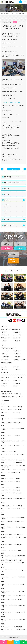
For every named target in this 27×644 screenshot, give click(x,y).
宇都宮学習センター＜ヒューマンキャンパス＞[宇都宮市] (14, 429)
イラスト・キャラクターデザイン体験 (12, 102)
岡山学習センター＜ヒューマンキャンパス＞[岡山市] (14, 571)
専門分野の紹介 (6, 338)
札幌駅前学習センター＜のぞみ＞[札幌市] (12, 410)
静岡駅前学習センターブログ (12, 183)
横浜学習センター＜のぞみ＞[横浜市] (11, 481)
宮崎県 (3, 610)
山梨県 (3, 496)
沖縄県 (3, 624)
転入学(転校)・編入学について (9, 348)
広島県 (3, 553)
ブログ (6, 213)
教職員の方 (5, 386)
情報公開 (4, 332)
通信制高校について (19, 332)
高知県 (3, 581)
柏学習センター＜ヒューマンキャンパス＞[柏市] (13, 454)
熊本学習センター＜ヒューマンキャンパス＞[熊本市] (14, 606)
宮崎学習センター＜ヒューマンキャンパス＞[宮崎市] (14, 613)
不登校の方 (17, 386)
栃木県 (3, 425)
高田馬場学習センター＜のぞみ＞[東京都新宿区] (14, 460)
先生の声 (7, 194)
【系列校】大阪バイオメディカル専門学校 (11, 394)
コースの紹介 (18, 335)
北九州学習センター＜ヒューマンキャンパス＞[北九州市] (14, 592)
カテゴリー (7, 200)
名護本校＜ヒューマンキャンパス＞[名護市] (12, 627)
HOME (2, 13)
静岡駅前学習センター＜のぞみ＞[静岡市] (12, 506)
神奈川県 (3, 476)
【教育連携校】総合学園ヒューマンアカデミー (13, 397)
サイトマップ (5, 373)
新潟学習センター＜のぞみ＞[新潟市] (11, 487)
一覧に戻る (13, 169)
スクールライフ (6, 351)
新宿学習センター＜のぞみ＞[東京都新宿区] (13, 463)
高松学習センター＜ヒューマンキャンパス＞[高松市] (14, 578)
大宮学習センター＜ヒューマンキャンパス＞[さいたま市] (14, 442)
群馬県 (3, 433)
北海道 (3, 404)
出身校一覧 (17, 341)
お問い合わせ (18, 370)
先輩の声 (7, 188)
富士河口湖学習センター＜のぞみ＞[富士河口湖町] (13, 499)
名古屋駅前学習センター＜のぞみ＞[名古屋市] (13, 522)
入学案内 (4, 345)
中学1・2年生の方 (6, 377)
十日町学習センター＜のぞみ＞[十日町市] (12, 493)
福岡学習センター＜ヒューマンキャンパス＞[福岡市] (14, 596)
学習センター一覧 (10, 13)
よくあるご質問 (6, 357)
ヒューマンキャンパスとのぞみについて (11, 329)
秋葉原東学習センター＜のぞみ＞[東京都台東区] (14, 470)
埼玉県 (3, 438)
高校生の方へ (5, 380)
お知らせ (7, 205)
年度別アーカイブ (9, 225)
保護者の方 (17, 383)
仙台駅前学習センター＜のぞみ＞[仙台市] (12, 423)
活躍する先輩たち (6, 354)
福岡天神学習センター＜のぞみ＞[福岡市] (12, 600)
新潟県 (3, 484)
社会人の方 (5, 383)
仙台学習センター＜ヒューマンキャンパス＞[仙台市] (14, 419)
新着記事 (7, 219)
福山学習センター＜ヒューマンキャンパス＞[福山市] (14, 564)
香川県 (3, 574)
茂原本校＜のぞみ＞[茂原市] (9, 451)
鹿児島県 (3, 617)
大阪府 (3, 532)
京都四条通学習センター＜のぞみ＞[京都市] (13, 544)
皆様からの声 (18, 351)
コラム (6, 210)
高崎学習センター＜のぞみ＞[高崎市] (11, 435)
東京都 (3, 457)
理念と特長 (5, 326)
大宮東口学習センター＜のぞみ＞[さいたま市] (13, 445)
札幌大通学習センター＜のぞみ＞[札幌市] (12, 407)
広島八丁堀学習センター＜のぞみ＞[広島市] (13, 560)
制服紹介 (4, 341)
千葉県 (3, 448)
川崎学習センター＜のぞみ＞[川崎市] (11, 479)
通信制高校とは (18, 357)
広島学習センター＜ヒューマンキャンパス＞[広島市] (14, 556)
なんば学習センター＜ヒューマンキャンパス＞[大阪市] (14, 538)
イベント (6, 208)
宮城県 (3, 416)
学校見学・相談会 (14, 261)
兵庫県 (3, 547)
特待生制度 (5, 360)
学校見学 (4, 370)
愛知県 (3, 514)
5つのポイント (18, 338)
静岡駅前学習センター (20, 13)
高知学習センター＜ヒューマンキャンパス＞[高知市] (14, 585)
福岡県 (3, 588)
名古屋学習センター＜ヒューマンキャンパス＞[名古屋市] (14, 518)
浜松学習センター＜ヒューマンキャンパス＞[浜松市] (14, 509)
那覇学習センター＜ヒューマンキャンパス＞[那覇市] (14, 630)
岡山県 (3, 567)
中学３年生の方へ (19, 377)
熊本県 (3, 603)
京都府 (3, 541)
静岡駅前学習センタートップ (12, 177)
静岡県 (3, 503)
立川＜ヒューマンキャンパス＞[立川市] (11, 473)
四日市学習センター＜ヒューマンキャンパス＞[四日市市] (14, 528)
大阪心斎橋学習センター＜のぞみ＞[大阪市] (13, 534)
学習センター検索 (6, 335)
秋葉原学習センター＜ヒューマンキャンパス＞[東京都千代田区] (14, 466)
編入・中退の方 (18, 380)
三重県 (3, 524)
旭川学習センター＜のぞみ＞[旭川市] (11, 413)
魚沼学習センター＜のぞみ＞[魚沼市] (11, 490)
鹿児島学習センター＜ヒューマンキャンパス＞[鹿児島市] (14, 620)
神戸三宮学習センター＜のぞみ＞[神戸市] (12, 550)
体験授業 (20, 248)
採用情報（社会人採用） (20, 360)
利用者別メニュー (19, 354)
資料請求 (7, 248)
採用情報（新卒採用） (7, 362)
